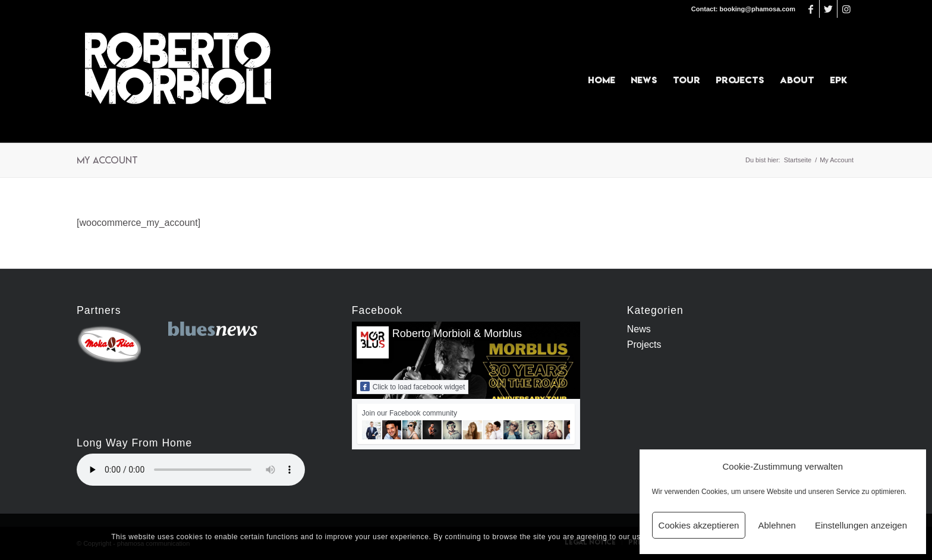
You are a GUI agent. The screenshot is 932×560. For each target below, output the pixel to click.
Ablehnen (777, 525)
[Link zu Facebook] (810, 9)
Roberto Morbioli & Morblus (457, 334)
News (639, 329)
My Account (107, 160)
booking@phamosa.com (758, 9)
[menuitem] (602, 80)
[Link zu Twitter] (828, 9)
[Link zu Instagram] (846, 9)
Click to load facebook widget (413, 386)
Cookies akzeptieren (699, 525)
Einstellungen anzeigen (861, 525)
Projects (644, 345)
